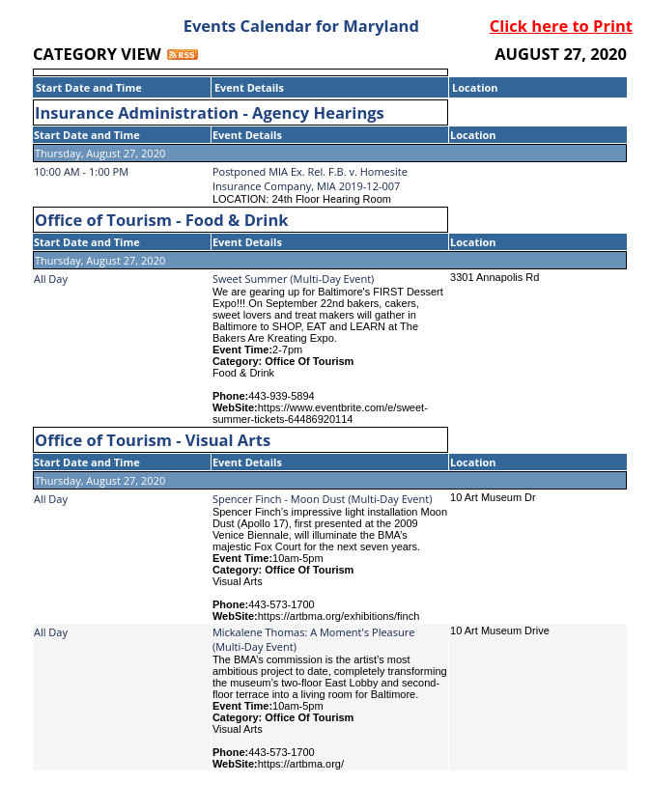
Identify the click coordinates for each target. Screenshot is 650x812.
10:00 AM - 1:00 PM (81, 171)
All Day (51, 279)
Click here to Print (561, 26)
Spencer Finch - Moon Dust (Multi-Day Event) (323, 499)
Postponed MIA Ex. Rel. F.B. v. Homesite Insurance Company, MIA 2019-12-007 (310, 179)
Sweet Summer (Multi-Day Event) (293, 279)
